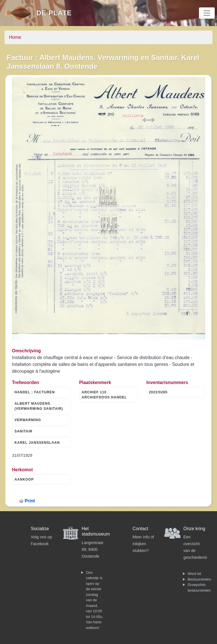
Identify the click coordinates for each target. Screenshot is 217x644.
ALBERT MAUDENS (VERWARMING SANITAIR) (39, 406)
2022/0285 (158, 392)
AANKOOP (24, 479)
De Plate (54, 13)
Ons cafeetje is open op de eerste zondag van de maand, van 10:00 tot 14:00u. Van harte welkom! (95, 600)
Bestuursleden (199, 579)
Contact (140, 529)
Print (30, 501)
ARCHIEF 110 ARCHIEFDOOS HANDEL (104, 395)
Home (15, 37)
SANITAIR (23, 431)
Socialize (40, 529)
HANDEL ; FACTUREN (35, 392)
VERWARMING (28, 420)
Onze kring (194, 529)
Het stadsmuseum (96, 531)
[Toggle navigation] (207, 13)
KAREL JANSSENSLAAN (37, 443)
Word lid (194, 574)
